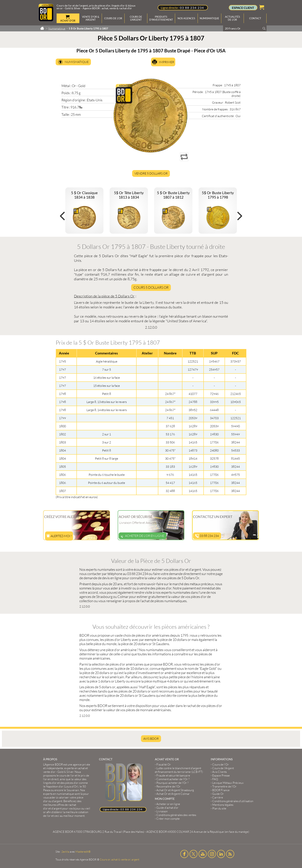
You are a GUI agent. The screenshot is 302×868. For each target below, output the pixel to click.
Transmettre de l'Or (224, 786)
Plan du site (219, 808)
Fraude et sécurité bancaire (173, 775)
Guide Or (218, 794)
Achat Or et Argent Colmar (173, 794)
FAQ (215, 779)
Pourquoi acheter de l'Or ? (172, 783)
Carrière (218, 797)
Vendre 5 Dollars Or (151, 173)
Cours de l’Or (221, 764)
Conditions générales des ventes (176, 815)
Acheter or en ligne (168, 804)
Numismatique (77, 62)
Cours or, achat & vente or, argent (120, 859)
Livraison (162, 811)
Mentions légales (223, 805)
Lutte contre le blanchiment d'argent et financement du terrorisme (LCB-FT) (179, 770)
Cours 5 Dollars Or (151, 287)
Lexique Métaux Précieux (228, 783)
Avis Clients (219, 772)
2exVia (65, 852)
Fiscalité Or (164, 764)
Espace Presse (221, 775)
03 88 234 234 (192, 8)
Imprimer (167, 62)
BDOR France (221, 790)
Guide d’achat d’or (167, 808)
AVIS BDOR (151, 739)
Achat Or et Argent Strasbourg (175, 790)
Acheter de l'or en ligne (143, 536)
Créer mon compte (168, 819)
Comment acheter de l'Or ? (173, 779)
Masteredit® (83, 852)
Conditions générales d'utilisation (233, 801)
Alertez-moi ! (59, 536)
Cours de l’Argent (223, 768)
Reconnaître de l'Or (168, 786)
